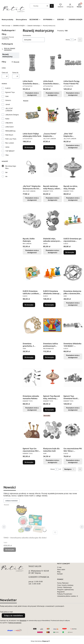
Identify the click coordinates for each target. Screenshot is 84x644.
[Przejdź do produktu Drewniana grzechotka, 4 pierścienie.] (32, 325)
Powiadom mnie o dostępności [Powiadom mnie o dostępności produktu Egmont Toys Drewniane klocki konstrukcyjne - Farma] (73, 409)
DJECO (8, 88)
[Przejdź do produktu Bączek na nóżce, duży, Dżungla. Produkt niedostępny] (73, 168)
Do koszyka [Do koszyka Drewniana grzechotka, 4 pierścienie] (29, 357)
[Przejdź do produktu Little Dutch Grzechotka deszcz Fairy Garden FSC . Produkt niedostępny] (32, 63)
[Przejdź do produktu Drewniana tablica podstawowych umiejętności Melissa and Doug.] (53, 325)
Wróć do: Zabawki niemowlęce (8, 49)
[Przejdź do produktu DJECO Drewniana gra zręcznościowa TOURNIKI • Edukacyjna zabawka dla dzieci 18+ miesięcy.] (73, 220)
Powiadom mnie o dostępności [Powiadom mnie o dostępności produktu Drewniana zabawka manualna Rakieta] (32, 409)
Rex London (10, 143)
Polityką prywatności (15, 623)
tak (6, 172)
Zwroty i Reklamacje (64, 587)
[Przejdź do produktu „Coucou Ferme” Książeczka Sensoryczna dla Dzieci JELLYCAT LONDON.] (53, 115)
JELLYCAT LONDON (9, 109)
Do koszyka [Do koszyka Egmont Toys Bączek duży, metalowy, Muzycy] (49, 410)
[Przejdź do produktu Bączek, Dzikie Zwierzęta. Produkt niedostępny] (32, 220)
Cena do (15, 72)
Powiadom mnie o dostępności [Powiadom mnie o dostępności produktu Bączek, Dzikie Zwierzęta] (32, 251)
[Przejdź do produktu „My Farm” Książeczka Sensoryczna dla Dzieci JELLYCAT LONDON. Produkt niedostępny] (32, 168)
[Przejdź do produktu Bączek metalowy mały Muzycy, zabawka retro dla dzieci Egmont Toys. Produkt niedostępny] (53, 168)
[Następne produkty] (69, 469)
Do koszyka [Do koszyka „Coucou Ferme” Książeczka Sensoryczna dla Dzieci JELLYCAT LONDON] (49, 147)
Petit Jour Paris (11, 139)
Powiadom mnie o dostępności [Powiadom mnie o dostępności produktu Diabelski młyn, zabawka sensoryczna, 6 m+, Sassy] (52, 251)
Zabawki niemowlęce (34, 26)
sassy (7, 147)
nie (6, 176)
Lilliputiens (9, 123)
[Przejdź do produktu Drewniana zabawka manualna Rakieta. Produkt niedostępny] (32, 378)
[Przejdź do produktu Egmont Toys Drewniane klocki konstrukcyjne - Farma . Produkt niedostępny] (73, 378)
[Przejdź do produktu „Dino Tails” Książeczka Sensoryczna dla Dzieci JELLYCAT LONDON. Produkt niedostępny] (73, 115)
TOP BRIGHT (10, 151)
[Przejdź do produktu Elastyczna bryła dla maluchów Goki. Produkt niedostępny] (53, 430)
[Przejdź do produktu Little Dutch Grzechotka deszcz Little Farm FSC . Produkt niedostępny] (53, 63)
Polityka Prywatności (65, 594)
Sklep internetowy (40, 641)
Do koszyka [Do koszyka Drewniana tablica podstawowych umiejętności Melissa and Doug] (49, 357)
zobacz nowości (11, 501)
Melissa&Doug (10, 131)
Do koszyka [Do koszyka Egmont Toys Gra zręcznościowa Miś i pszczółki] (29, 462)
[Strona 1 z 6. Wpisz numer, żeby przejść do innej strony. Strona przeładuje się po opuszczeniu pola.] (72, 40)
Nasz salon (61, 569)
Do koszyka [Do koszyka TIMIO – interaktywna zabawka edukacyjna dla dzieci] (10, 550)
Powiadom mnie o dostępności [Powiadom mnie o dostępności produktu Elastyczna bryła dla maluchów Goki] (52, 461)
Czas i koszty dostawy (65, 585)
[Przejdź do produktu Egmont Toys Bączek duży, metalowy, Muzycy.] (53, 378)
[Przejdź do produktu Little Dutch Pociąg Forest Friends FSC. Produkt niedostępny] (73, 63)
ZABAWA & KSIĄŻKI (19, 26)
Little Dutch (9, 127)
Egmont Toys (10, 92)
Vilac (7, 155)
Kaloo (7, 119)
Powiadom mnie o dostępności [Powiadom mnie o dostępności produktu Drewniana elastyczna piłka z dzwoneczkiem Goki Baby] (73, 304)
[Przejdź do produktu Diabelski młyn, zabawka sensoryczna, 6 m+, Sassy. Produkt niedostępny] (53, 220)
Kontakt (60, 574)
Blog (59, 572)
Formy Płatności (63, 583)
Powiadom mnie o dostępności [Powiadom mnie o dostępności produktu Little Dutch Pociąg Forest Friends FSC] (73, 94)
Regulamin (61, 592)
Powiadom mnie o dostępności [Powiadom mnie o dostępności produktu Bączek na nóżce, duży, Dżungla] (73, 199)
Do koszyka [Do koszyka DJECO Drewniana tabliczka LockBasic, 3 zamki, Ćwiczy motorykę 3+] (29, 305)
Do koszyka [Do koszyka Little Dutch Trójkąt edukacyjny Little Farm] (29, 147)
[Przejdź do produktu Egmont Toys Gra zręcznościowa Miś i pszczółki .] (32, 430)
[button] (52, 6)
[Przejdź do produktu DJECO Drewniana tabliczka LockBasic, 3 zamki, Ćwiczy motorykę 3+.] (32, 273)
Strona (68, 40)
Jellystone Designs (12, 115)
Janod (8, 104)
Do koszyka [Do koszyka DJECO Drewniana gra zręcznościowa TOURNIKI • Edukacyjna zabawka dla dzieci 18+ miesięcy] (70, 252)
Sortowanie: (27, 35)
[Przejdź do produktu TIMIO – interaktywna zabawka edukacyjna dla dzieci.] (31, 519)
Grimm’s (8, 100)
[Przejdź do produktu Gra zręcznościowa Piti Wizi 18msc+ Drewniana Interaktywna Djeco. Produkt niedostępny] (73, 430)
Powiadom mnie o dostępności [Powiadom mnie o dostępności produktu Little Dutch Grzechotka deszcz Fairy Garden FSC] (32, 94)
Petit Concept (6, 26)
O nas (59, 567)
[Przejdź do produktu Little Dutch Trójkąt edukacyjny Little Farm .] (32, 115)
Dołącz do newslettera (13, 616)
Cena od (5, 72)
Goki (7, 96)
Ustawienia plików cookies (67, 596)
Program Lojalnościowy (65, 590)
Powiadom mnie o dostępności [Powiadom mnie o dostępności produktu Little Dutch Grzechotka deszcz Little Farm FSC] (52, 94)
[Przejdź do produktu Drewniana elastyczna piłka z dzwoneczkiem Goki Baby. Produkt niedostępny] (73, 273)
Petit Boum (9, 135)
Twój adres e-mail (6, 612)
